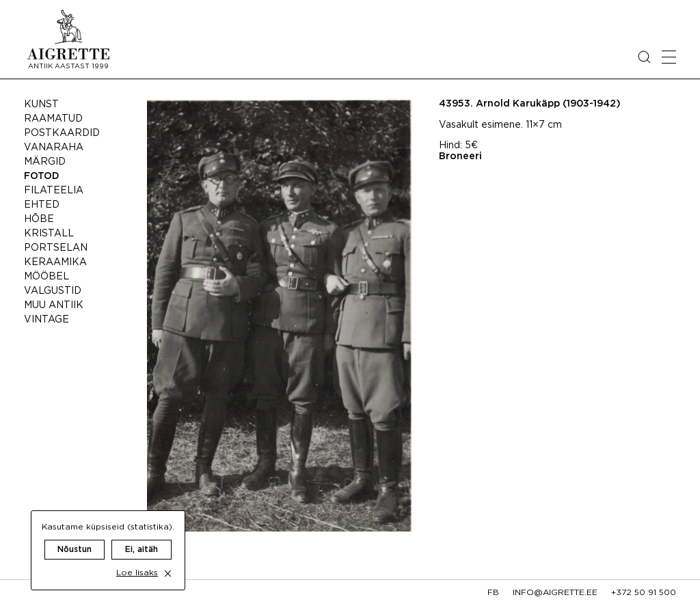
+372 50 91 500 (644, 593)
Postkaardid (62, 133)
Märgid (45, 162)
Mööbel (46, 277)
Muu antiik (54, 305)
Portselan (56, 248)
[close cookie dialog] (168, 559)
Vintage (46, 320)
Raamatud (53, 119)
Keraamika (55, 262)
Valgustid (53, 291)
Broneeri (460, 156)
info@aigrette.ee (555, 593)
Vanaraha (54, 148)
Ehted (42, 205)
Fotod (42, 176)
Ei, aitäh (142, 535)
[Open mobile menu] (669, 57)
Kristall (49, 234)
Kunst (41, 105)
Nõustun (75, 535)
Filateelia (54, 191)
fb (493, 593)
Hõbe (39, 219)
